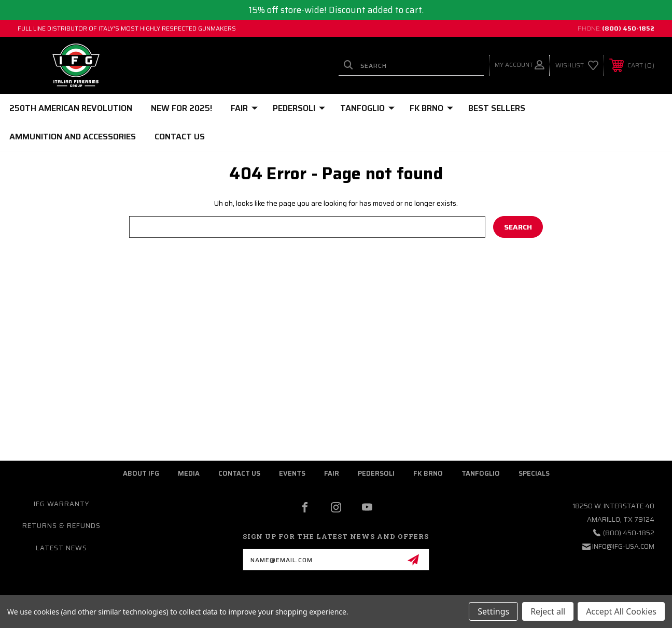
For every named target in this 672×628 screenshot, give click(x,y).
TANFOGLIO (367, 108)
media (189, 473)
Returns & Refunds (61, 526)
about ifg (141, 473)
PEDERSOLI (299, 108)
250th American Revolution (71, 108)
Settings (493, 611)
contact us (239, 473)
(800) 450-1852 (628, 28)
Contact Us (180, 137)
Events (292, 473)
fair (332, 473)
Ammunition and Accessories (73, 137)
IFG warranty (61, 504)
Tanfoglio (481, 473)
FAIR (244, 108)
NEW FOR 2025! (181, 108)
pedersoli (376, 473)
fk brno (428, 473)
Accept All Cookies (621, 611)
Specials (534, 473)
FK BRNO (431, 108)
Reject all (548, 611)
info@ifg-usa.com (623, 546)
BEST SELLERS (497, 108)
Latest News (61, 548)
